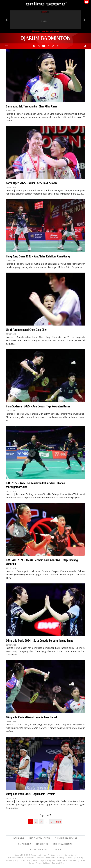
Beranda (19, 838)
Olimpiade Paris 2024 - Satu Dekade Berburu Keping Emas (40, 641)
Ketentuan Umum (39, 850)
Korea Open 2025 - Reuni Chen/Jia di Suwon (31, 183)
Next (58, 822)
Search (57, 850)
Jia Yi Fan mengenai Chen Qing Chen (27, 330)
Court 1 (45, 12)
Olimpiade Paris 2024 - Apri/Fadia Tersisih (31, 794)
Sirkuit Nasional (66, 838)
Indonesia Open (40, 838)
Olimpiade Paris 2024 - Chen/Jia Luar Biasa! (31, 717)
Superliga (25, 844)
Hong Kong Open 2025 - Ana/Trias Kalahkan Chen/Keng (38, 256)
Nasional (42, 844)
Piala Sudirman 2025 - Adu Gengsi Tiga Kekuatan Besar (38, 406)
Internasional (63, 844)
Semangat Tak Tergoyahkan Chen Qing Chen (31, 106)
